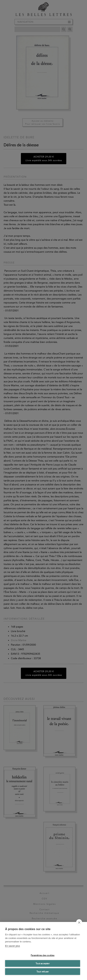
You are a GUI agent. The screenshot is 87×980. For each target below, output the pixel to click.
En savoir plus (13, 946)
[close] (79, 922)
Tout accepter (43, 964)
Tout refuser (43, 972)
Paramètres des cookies (43, 955)
